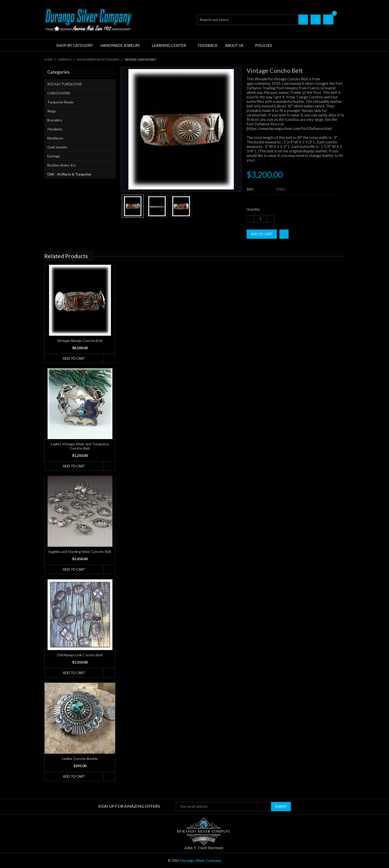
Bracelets (55, 120)
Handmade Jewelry (122, 45)
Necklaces (55, 138)
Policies (263, 45)
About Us (236, 45)
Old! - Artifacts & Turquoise (69, 174)
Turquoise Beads (61, 102)
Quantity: (253, 209)
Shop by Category (75, 45)
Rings (52, 111)
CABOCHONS (59, 93)
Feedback (208, 45)
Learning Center (171, 45)
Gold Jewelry (57, 147)
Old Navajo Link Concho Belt (80, 655)
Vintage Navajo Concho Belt (80, 341)
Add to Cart (74, 358)
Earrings (54, 156)
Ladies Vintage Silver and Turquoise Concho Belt (80, 446)
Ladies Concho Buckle (80, 758)
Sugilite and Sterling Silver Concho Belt (80, 552)
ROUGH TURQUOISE (65, 84)
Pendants (55, 129)
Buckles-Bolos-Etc (62, 165)
